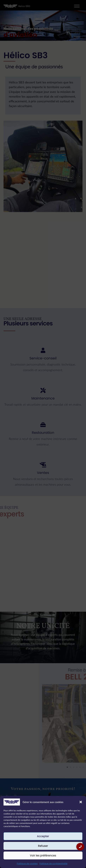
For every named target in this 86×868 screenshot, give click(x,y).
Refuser (43, 846)
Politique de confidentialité (53, 864)
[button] (81, 802)
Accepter (43, 836)
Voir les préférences (43, 855)
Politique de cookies (27, 864)
